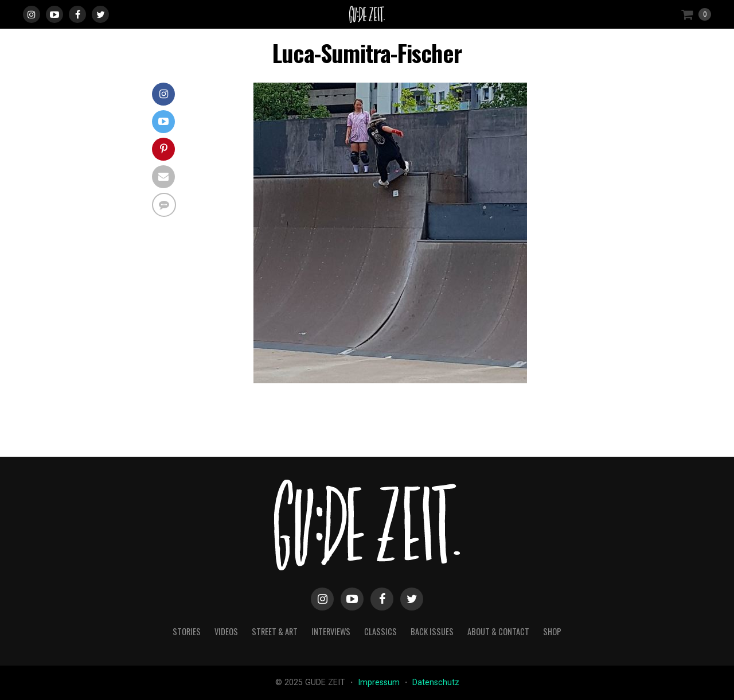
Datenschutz (436, 682)
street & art (275, 631)
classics (380, 631)
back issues (432, 631)
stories (187, 631)
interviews (331, 631)
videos (226, 631)
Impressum (380, 682)
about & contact (498, 631)
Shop (552, 631)
